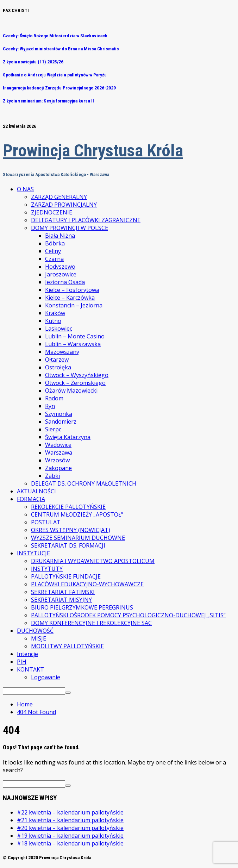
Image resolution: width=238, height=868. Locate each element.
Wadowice (58, 445)
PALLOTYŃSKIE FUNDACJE (66, 576)
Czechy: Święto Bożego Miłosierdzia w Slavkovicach (55, 36)
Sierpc (53, 429)
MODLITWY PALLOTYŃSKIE (67, 646)
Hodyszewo (60, 267)
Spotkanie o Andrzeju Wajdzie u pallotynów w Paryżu (55, 75)
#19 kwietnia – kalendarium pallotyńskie (70, 836)
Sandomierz (61, 421)
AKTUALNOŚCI (36, 491)
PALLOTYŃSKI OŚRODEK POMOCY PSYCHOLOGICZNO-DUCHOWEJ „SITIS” (128, 615)
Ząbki (52, 476)
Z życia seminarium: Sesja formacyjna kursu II (48, 101)
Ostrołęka (58, 367)
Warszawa (59, 452)
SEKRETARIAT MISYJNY (61, 600)
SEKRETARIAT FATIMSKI (63, 592)
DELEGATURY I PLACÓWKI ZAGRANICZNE (86, 220)
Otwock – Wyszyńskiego (77, 375)
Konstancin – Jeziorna (74, 305)
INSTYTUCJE (33, 553)
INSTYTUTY (47, 569)
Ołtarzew (57, 360)
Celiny (53, 251)
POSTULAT (46, 522)
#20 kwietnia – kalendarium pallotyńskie (70, 828)
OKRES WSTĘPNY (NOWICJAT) (71, 530)
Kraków (55, 313)
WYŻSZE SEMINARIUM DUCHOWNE (78, 538)
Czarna (54, 259)
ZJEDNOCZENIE (52, 212)
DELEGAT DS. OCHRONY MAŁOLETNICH (84, 483)
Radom (54, 398)
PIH (22, 662)
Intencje (27, 654)
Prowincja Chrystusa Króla (93, 151)
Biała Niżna (60, 236)
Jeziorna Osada (65, 282)
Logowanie (46, 677)
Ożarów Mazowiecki (71, 391)
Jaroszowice (61, 274)
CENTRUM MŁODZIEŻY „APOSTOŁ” (77, 514)
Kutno (53, 321)
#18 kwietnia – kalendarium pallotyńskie (70, 843)
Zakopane (58, 468)
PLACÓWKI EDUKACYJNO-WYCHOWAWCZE (87, 584)
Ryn (50, 406)
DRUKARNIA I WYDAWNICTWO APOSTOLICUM (93, 561)
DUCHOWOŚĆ (35, 631)
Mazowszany (62, 352)
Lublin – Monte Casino (75, 336)
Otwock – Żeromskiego (75, 383)
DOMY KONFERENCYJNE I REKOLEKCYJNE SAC (91, 623)
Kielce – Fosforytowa (72, 290)
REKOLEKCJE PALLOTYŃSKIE (68, 507)
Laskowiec (59, 329)
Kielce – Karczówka (70, 298)
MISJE (39, 638)
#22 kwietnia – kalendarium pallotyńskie (70, 812)
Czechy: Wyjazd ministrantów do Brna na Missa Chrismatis (61, 49)
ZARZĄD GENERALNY (59, 197)
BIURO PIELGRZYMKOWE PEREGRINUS (82, 607)
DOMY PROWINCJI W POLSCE (70, 228)
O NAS (25, 189)
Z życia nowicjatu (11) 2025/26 (33, 62)
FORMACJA (31, 499)
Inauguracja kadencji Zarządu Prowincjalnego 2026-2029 (59, 88)
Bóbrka (55, 243)
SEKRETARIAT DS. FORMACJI (68, 545)
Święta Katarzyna (68, 437)
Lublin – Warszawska (73, 344)
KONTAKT (30, 669)
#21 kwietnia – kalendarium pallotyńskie (70, 820)
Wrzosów (57, 460)
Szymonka (59, 414)
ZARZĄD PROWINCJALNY (64, 205)
